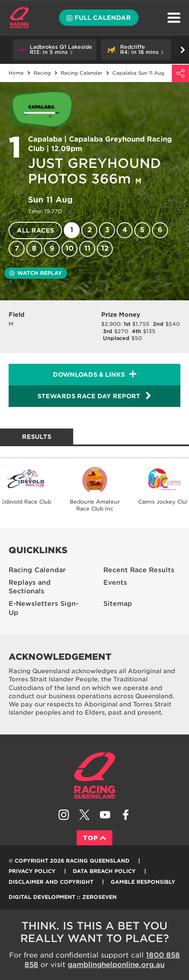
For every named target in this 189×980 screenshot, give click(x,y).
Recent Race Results (139, 570)
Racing (42, 73)
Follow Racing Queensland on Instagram (64, 815)
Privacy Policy (32, 871)
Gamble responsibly (143, 882)
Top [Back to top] (94, 838)
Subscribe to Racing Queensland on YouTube (105, 815)
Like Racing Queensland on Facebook (126, 815)
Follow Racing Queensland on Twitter (84, 815)
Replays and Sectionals (30, 587)
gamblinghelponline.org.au (116, 965)
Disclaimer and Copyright (51, 882)
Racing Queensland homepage (95, 775)
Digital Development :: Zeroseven (63, 897)
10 (70, 248)
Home (19, 18)
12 (105, 248)
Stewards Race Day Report (95, 395)
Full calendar (99, 18)
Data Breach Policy (104, 871)
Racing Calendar (82, 73)
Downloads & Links (89, 375)
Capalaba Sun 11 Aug (138, 73)
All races (35, 230)
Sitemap (118, 604)
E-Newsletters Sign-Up (43, 608)
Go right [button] (183, 50)
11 (87, 248)
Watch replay (36, 273)
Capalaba (45, 139)
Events (115, 583)
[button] (55, 50)
